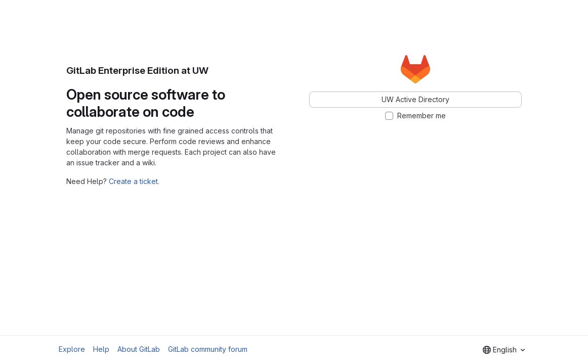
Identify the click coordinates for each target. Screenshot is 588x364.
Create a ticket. (134, 181)
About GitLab (139, 349)
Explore (72, 349)
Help (101, 349)
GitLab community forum (208, 349)
